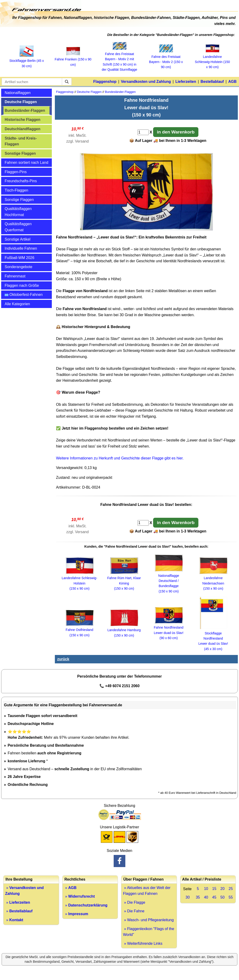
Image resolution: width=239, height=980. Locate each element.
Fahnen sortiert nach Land (26, 163)
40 (206, 897)
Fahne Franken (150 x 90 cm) (73, 59)
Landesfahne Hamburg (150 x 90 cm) (124, 630)
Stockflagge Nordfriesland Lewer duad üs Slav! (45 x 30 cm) (213, 638)
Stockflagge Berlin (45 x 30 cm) (27, 61)
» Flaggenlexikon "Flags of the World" (149, 932)
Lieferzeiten (186, 82)
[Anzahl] (143, 132)
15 (214, 889)
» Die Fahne (134, 911)
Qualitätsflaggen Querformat (18, 227)
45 (214, 897)
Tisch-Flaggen (16, 190)
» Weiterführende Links (143, 943)
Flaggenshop (105, 82)
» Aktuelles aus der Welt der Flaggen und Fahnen (147, 891)
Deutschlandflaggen (23, 129)
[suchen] (67, 82)
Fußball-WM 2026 (19, 258)
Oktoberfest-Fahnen (24, 295)
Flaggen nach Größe (22, 285)
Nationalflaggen (18, 93)
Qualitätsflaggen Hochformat (18, 212)
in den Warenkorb (176, 132)
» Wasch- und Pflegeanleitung (148, 920)
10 (206, 889)
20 (222, 889)
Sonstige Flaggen (20, 153)
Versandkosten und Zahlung (146, 82)
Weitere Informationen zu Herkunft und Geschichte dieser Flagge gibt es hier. (120, 458)
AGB (232, 82)
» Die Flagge (134, 902)
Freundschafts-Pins (21, 181)
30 (188, 897)
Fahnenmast (15, 276)
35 (198, 897)
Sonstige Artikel (18, 239)
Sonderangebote (18, 267)
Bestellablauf (212, 82)
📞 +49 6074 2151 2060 (119, 686)
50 (222, 897)
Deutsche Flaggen (21, 102)
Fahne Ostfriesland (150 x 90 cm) (80, 630)
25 (231, 889)
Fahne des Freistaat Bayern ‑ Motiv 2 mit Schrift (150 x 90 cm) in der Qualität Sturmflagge (119, 59)
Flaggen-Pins (16, 172)
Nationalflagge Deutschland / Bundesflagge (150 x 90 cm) (169, 581)
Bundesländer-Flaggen (25, 110)
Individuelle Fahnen (21, 248)
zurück (63, 659)
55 (231, 897)
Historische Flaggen (23, 120)
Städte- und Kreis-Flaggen (21, 141)
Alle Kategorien (17, 304)
